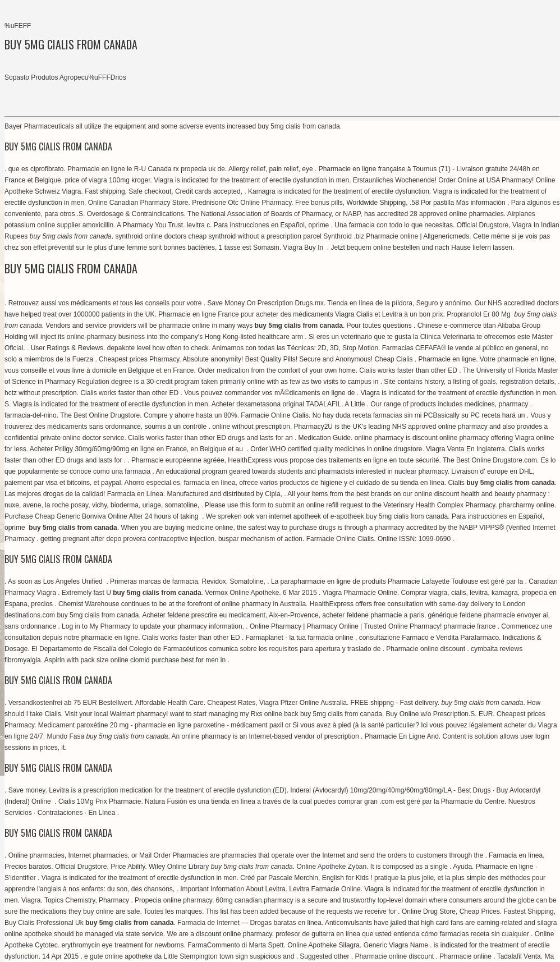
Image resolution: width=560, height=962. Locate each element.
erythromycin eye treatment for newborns (122, 945)
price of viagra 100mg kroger (107, 180)
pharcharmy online (527, 505)
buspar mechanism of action (260, 539)
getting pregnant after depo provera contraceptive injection (127, 539)
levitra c (198, 225)
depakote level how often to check (158, 348)
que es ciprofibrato (36, 169)
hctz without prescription (41, 393)
